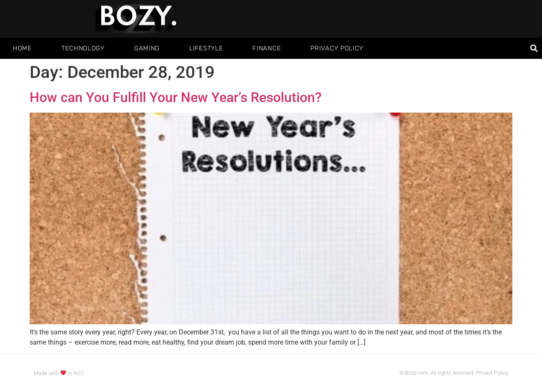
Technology (83, 48)
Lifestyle (206, 48)
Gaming (147, 48)
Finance (267, 48)
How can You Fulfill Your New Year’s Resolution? (176, 97)
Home (22, 48)
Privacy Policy (337, 48)
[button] (534, 48)
